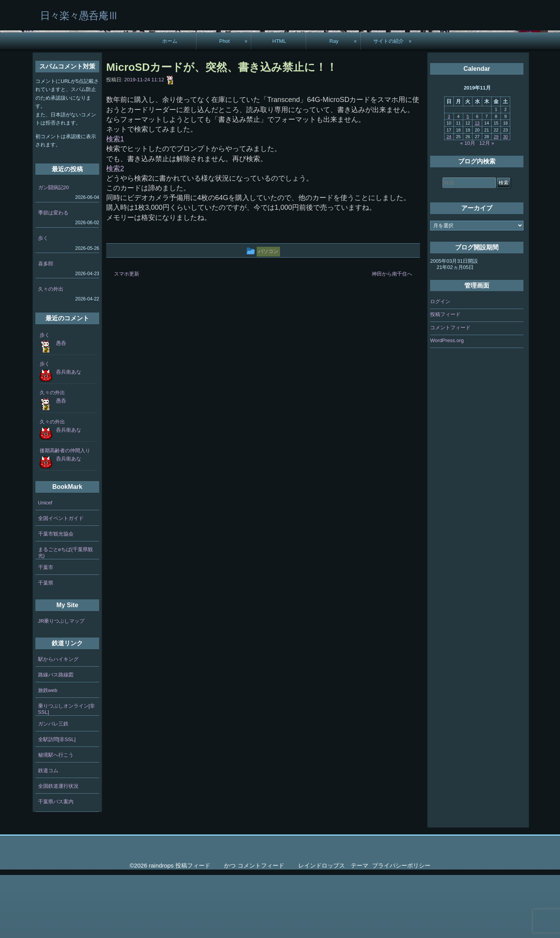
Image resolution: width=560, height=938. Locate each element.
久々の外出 (51, 352)
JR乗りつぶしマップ (61, 684)
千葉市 (46, 630)
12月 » (487, 206)
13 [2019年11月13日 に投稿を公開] (477, 186)
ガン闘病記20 (53, 250)
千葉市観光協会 (56, 597)
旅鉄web (48, 753)
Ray (334, 104)
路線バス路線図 (56, 738)
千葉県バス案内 (56, 865)
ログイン (440, 364)
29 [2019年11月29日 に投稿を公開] (496, 200)
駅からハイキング (58, 722)
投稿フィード (445, 377)
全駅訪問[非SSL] (57, 802)
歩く (43, 301)
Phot (225, 104)
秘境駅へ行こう (56, 818)
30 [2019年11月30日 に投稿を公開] (506, 200)
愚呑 (61, 406)
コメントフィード (450, 391)
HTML (279, 104)
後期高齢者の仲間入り (65, 514)
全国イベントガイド (61, 581)
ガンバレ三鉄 (53, 787)
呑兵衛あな (69, 435)
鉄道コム (48, 833)
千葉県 (46, 646)
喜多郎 (46, 326)
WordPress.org (447, 403)
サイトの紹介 (388, 104)
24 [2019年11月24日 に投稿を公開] (449, 200)
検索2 (115, 232)
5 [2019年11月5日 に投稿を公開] (468, 179)
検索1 (115, 202)
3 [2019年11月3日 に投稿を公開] (449, 179)
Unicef (45, 566)
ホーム (170, 104)
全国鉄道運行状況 (58, 849)
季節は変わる (53, 276)
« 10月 (467, 206)
